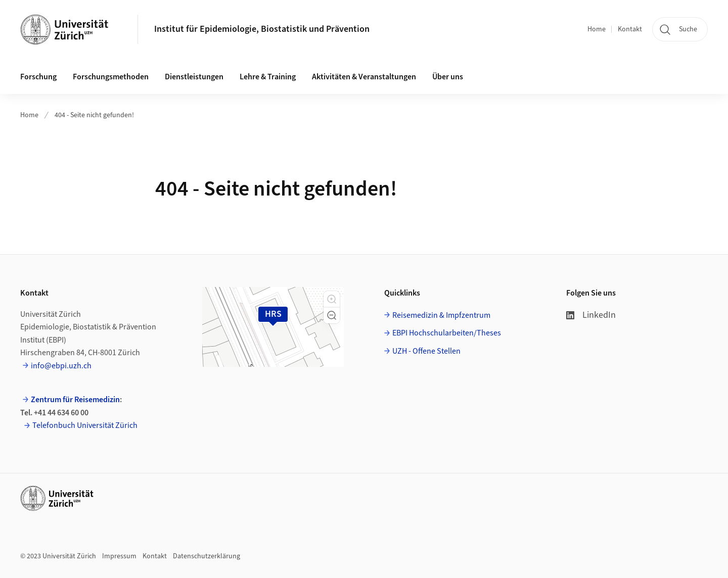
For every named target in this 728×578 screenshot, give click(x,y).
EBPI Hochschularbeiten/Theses (447, 333)
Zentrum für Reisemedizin (75, 400)
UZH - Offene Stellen (426, 351)
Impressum (119, 556)
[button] (332, 299)
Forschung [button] (38, 77)
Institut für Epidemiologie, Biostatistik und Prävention (262, 29)
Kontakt (630, 29)
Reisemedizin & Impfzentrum (441, 315)
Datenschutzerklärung (207, 556)
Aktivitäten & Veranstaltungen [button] (364, 77)
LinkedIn (591, 315)
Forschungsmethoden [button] (111, 77)
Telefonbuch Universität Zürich (85, 425)
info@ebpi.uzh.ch (61, 366)
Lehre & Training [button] (268, 77)
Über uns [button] (448, 77)
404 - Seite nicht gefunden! (94, 115)
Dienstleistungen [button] (194, 77)
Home (597, 29)
